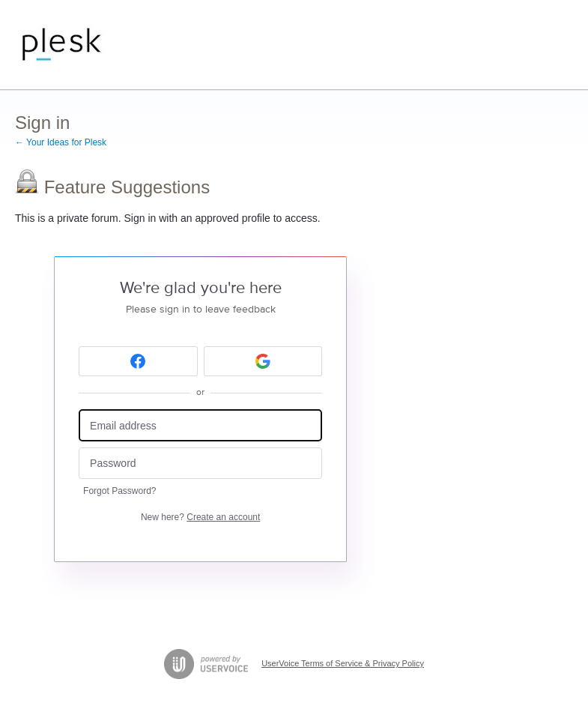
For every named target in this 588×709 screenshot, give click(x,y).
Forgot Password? (119, 491)
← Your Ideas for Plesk (61, 142)
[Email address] (200, 425)
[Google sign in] (263, 361)
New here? (200, 517)
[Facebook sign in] (138, 361)
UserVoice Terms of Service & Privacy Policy (343, 663)
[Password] (200, 464)
